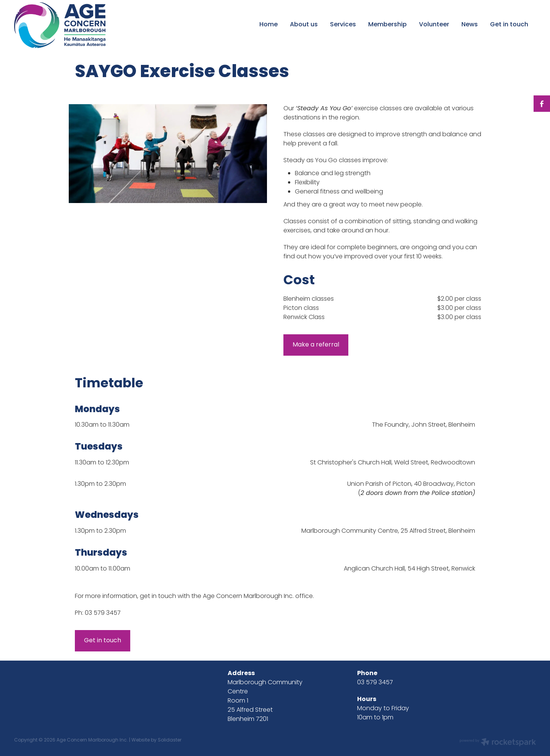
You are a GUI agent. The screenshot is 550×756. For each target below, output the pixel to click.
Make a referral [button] (316, 345)
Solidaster (170, 740)
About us (304, 25)
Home (269, 25)
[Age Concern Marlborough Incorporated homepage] (66, 25)
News (470, 25)
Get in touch (509, 25)
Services (343, 25)
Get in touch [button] (103, 641)
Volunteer (434, 25)
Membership (387, 25)
